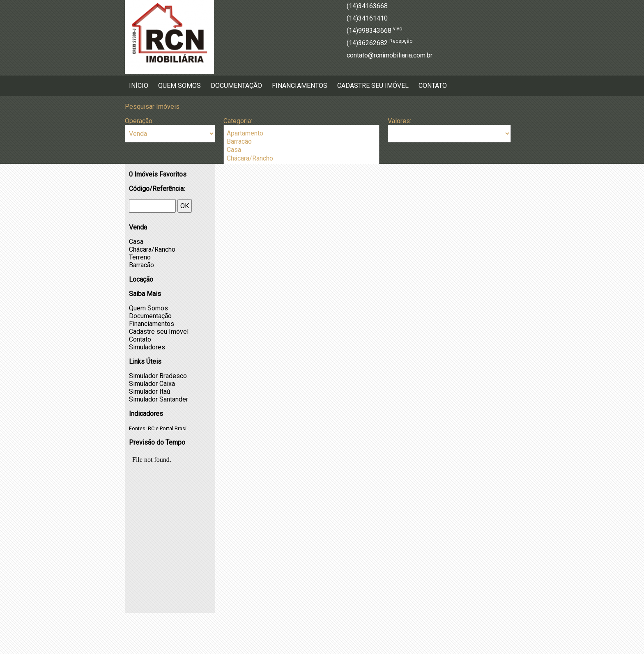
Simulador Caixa (152, 384)
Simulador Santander (159, 399)
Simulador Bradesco (158, 376)
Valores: (399, 121)
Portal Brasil (174, 428)
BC (151, 428)
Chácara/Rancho (301, 158)
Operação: (139, 121)
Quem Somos (179, 86)
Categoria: (238, 121)
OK (185, 206)
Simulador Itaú (149, 391)
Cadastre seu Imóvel (373, 86)
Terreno (140, 257)
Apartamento (301, 133)
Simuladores (147, 347)
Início (139, 86)
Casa (301, 150)
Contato (433, 86)
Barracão (301, 142)
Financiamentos (300, 86)
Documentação (236, 86)
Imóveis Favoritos (158, 174)
